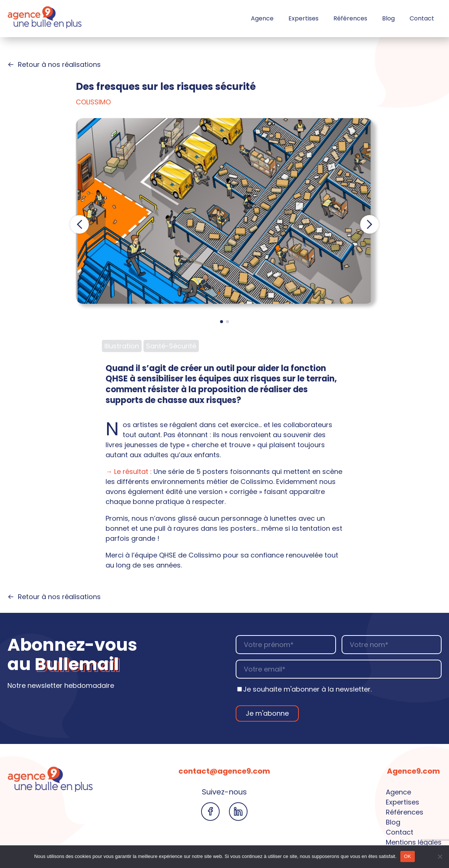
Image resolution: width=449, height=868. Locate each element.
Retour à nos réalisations (54, 64)
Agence (262, 18)
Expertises (303, 18)
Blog (388, 18)
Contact (422, 18)
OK (408, 856)
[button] (80, 224)
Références (350, 18)
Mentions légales (414, 842)
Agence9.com (414, 771)
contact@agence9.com (224, 771)
